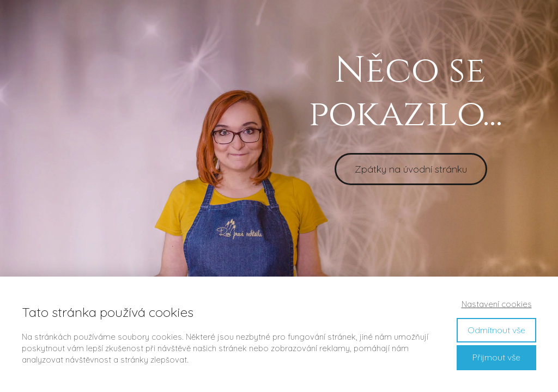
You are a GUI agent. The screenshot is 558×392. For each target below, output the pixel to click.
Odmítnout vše (496, 330)
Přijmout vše (496, 357)
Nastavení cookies (497, 304)
